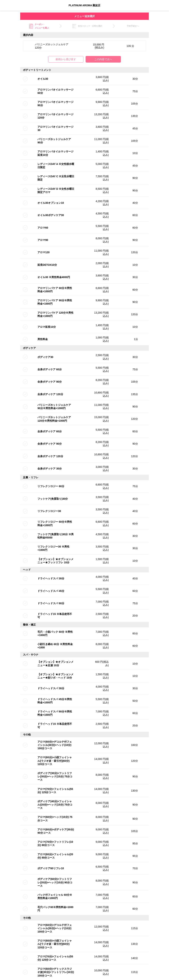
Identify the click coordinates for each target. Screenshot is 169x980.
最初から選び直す (66, 59)
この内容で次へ (103, 59)
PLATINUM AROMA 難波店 (85, 5)
